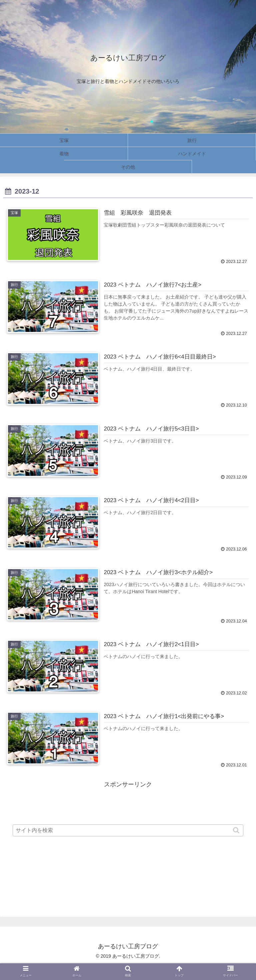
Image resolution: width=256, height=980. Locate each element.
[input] (128, 830)
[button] (237, 830)
